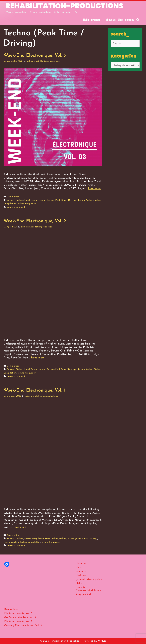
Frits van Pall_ (84, 595)
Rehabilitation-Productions (65, 6)
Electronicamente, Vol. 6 (18, 613)
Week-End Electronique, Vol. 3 (35, 56)
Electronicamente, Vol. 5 (18, 621)
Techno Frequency (26, 204)
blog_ (121, 19)
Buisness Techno (15, 200)
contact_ (130, 19)
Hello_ (86, 19)
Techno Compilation (30, 542)
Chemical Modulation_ (89, 591)
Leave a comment (16, 207)
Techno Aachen (85, 200)
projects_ (98, 19)
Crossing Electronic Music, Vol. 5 (23, 626)
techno (42, 200)
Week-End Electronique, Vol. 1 (34, 390)
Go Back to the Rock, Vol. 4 (20, 618)
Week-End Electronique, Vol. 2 (35, 221)
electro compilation (34, 539)
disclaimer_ (83, 575)
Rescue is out (12, 609)
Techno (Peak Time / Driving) (62, 200)
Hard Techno (31, 200)
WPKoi (102, 641)
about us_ (111, 19)
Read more (95, 189)
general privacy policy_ (90, 579)
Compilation (13, 197)
